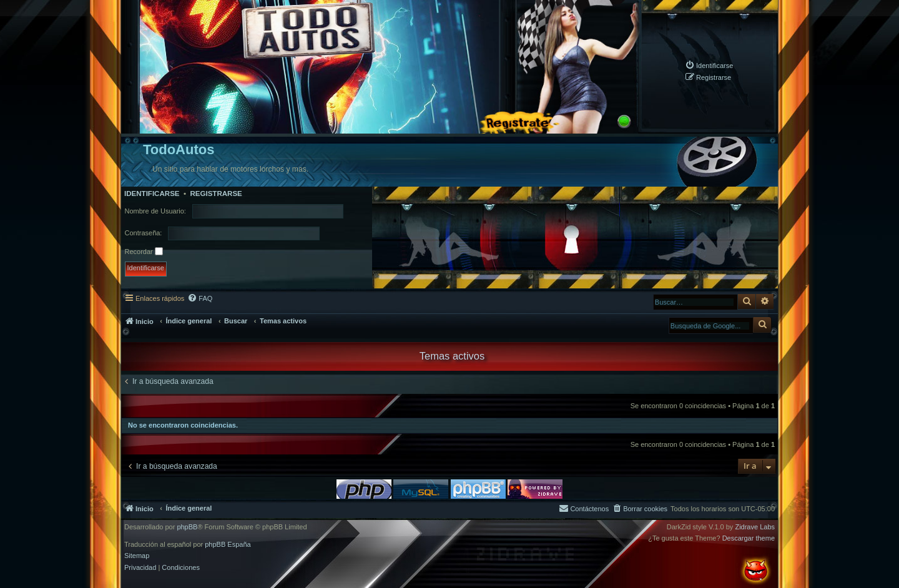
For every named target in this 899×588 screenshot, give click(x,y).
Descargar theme (749, 538)
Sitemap (137, 556)
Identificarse (152, 194)
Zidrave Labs (755, 527)
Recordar (144, 251)
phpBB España (228, 545)
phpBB (187, 527)
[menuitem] (709, 65)
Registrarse (216, 194)
